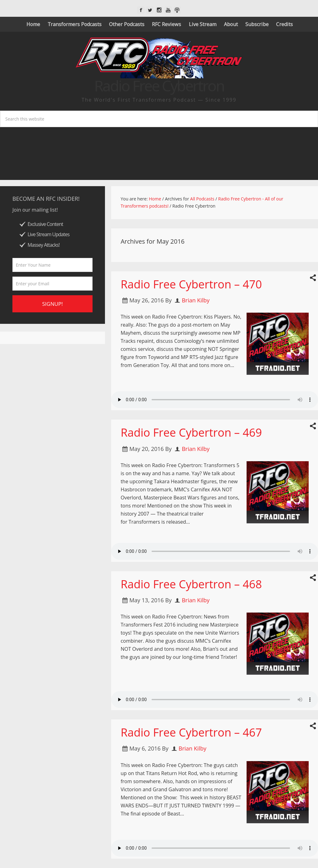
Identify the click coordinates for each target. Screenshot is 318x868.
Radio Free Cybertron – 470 (191, 284)
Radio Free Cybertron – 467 (191, 732)
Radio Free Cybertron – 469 (191, 432)
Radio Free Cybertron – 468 (191, 584)
